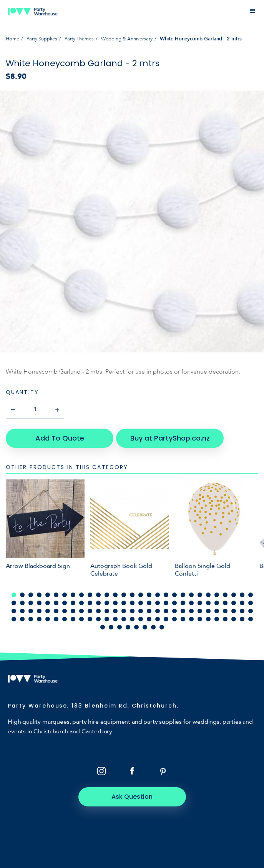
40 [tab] (98, 603)
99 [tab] (107, 619)
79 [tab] (183, 611)
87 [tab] (251, 611)
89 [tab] (22, 619)
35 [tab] (56, 603)
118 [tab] (111, 627)
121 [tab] (136, 627)
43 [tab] (124, 603)
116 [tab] (251, 619)
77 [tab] (166, 611)
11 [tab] (98, 595)
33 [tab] (39, 603)
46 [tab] (149, 603)
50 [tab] (183, 603)
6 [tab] (56, 595)
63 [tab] (48, 611)
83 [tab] (217, 611)
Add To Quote (60, 438)
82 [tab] (208, 611)
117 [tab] (103, 627)
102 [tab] (132, 619)
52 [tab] (200, 603)
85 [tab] (234, 611)
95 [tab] (73, 619)
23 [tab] (200, 595)
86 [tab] (242, 611)
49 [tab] (174, 603)
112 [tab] (217, 619)
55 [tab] (225, 603)
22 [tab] (191, 595)
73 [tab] (132, 611)
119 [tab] (120, 627)
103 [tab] (141, 619)
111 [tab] (208, 619)
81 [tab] (200, 611)
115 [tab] (242, 619)
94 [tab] (65, 619)
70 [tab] (107, 611)
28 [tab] (242, 595)
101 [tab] (124, 619)
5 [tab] (48, 595)
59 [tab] (14, 611)
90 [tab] (31, 619)
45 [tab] (141, 603)
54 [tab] (217, 603)
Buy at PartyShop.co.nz (170, 438)
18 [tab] (158, 595)
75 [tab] (149, 611)
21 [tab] (183, 595)
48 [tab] (166, 603)
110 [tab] (200, 619)
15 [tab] (132, 595)
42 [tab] (115, 603)
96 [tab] (81, 619)
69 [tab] (98, 611)
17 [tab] (149, 595)
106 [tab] (166, 619)
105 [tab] (158, 619)
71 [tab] (115, 611)
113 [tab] (225, 619)
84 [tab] (225, 611)
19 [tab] (166, 595)
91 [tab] (39, 619)
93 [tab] (56, 619)
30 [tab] (14, 603)
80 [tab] (191, 611)
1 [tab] (14, 595)
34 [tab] (48, 603)
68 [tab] (90, 611)
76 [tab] (158, 611)
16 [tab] (141, 595)
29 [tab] (251, 595)
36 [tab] (65, 603)
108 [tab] (183, 619)
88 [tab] (14, 619)
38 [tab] (81, 603)
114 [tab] (234, 619)
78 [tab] (174, 611)
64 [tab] (56, 611)
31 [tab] (22, 603)
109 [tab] (191, 619)
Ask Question (132, 797)
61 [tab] (31, 611)
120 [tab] (128, 627)
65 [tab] (65, 611)
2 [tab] (22, 595)
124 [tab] (162, 627)
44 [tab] (132, 603)
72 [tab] (124, 611)
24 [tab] (208, 595)
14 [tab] (124, 595)
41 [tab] (107, 603)
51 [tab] (191, 603)
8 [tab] (73, 595)
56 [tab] (234, 603)
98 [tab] (98, 619)
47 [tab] (158, 603)
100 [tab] (115, 619)
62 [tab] (39, 611)
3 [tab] (31, 595)
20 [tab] (174, 595)
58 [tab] (251, 603)
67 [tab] (81, 611)
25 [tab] (217, 595)
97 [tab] (90, 619)
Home (12, 39)
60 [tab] (22, 611)
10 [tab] (90, 595)
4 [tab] (39, 595)
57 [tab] (242, 603)
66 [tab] (73, 611)
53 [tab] (208, 603)
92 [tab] (48, 619)
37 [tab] (73, 603)
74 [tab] (141, 611)
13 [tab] (115, 595)
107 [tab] (174, 619)
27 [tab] (234, 595)
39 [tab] (90, 603)
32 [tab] (31, 603)
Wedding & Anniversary (127, 39)
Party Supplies (42, 39)
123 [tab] (153, 627)
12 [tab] (107, 595)
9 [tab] (81, 595)
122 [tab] (145, 627)
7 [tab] (65, 595)
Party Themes (79, 39)
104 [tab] (149, 619)
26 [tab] (225, 595)
